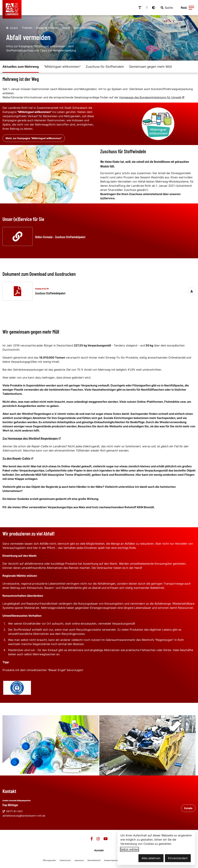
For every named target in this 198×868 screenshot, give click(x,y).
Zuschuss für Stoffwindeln (105, 67)
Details (188, 808)
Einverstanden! (178, 858)
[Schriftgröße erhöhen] (140, 8)
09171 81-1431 (13, 811)
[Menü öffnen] (187, 8)
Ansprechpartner (111, 860)
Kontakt (99, 850)
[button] (191, 8)
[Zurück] (12, 28)
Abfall (66, 28)
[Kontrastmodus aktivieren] (154, 8)
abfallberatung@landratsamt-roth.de (24, 816)
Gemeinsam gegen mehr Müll (150, 67)
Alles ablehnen (151, 858)
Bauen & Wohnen (47, 28)
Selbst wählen (129, 849)
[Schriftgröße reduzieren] (147, 8)
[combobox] (166, 8)
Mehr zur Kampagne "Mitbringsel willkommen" (34, 138)
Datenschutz (65, 860)
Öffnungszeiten (49, 860)
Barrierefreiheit (94, 860)
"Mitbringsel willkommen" (62, 67)
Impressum (79, 860)
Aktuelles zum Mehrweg (21, 67)
